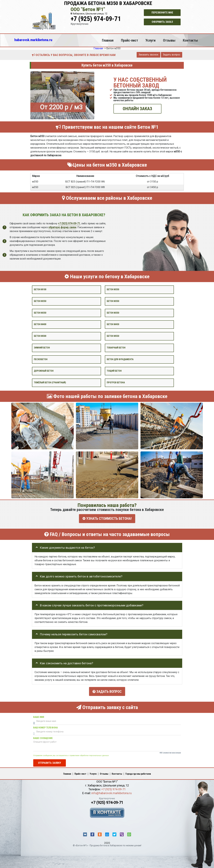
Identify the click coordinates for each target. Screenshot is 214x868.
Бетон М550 (113, 336)
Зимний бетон (42, 348)
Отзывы (169, 40)
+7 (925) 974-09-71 (96, 19)
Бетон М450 (113, 324)
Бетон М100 (40, 290)
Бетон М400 (40, 324)
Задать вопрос (172, 55)
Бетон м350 (113, 290)
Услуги (150, 40)
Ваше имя (39, 716)
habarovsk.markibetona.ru (33, 40)
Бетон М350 (113, 313)
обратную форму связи (62, 227)
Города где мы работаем (138, 773)
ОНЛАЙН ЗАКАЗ (137, 109)
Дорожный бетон (44, 371)
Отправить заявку (50, 762)
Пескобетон (41, 359)
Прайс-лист (130, 40)
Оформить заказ (162, 22)
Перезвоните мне (162, 13)
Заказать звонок (148, 55)
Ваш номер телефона (45, 727)
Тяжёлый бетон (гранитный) (50, 383)
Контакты (190, 40)
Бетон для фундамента (120, 359)
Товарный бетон (116, 348)
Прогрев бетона (116, 383)
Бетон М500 (40, 336)
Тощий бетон (114, 371)
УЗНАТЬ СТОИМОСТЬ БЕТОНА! (107, 519)
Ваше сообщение (43, 737)
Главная (108, 40)
